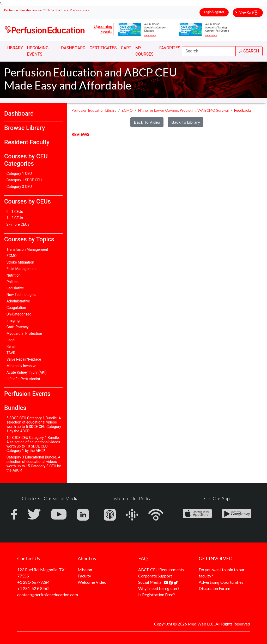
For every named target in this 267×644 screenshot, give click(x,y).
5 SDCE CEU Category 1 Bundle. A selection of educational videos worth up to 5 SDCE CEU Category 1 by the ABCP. (34, 425)
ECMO (12, 256)
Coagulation (16, 308)
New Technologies (21, 295)
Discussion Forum (214, 588)
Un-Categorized (19, 314)
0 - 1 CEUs (15, 212)
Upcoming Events (103, 29)
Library (15, 48)
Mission (85, 570)
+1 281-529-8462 (33, 588)
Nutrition (14, 275)
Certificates (103, 48)
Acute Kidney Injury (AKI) (27, 372)
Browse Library (25, 128)
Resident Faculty (27, 142)
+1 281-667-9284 (33, 582)
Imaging (13, 320)
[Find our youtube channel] (166, 582)
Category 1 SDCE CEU (24, 180)
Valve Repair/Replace (24, 359)
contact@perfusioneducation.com (48, 595)
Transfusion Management (27, 249)
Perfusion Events (27, 394)
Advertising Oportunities (221, 582)
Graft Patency (18, 327)
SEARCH (249, 51)
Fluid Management (22, 269)
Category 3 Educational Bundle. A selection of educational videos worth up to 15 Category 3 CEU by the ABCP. (34, 464)
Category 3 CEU (19, 187)
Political (13, 282)
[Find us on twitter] (176, 582)
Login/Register (214, 12)
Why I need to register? (159, 588)
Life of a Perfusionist (23, 379)
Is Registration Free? (157, 595)
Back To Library (186, 122)
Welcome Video (92, 582)
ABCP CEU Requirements (161, 570)
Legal (11, 340)
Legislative (15, 288)
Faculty (84, 576)
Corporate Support (155, 576)
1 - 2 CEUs (15, 218)
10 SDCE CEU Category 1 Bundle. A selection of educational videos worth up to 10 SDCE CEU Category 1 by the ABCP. (33, 444)
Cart (126, 48)
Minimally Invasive (21, 366)
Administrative (18, 301)
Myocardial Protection (24, 333)
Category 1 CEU (19, 174)
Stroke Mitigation (20, 262)
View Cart (249, 12)
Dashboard (73, 48)
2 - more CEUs (18, 224)
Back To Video (147, 122)
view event (150, 35)
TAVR (11, 353)
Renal (11, 347)
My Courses (144, 51)
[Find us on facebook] (171, 582)
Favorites (170, 48)
